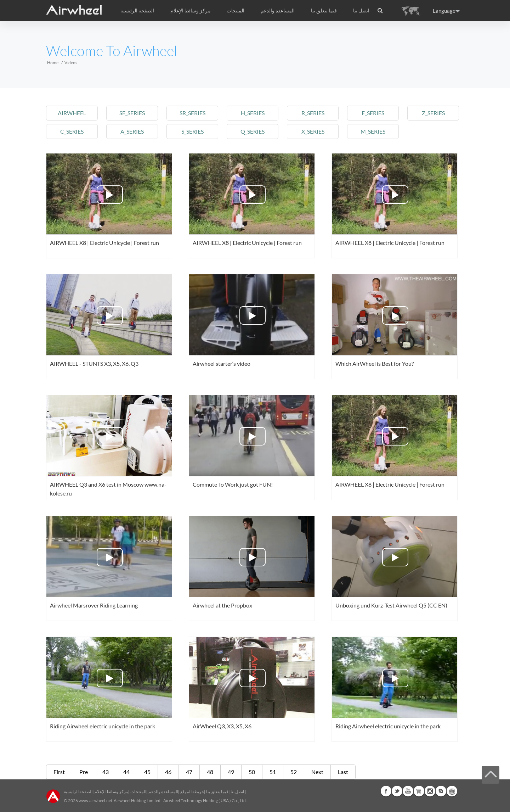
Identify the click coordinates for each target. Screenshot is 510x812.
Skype (441, 791)
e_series (373, 113)
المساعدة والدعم (278, 11)
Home (53, 63)
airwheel (72, 113)
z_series (433, 113)
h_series (253, 113)
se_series (132, 113)
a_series (132, 131)
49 (231, 772)
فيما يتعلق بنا (217, 792)
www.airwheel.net (95, 800)
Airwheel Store (419, 791)
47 (189, 772)
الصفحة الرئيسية (137, 11)
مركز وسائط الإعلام (111, 792)
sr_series (192, 113)
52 (294, 772)
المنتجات (236, 11)
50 (252, 772)
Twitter (397, 791)
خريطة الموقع (192, 792)
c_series (72, 131)
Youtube (408, 791)
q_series (253, 131)
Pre (84, 772)
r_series (313, 113)
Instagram (430, 791)
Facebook (386, 791)
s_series (192, 131)
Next (317, 772)
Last (343, 772)
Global (452, 791)
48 (210, 772)
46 (168, 772)
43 (106, 772)
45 (147, 772)
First (59, 772)
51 (273, 772)
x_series (313, 131)
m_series (373, 131)
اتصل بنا (361, 11)
